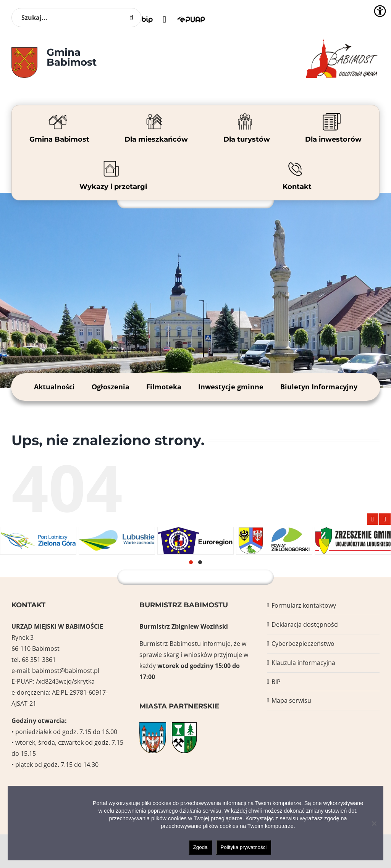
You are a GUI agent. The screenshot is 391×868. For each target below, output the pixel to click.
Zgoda (200, 847)
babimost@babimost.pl (66, 671)
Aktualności (54, 387)
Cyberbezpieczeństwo (303, 644)
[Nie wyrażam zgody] (374, 823)
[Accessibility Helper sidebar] (380, 11)
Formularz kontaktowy (304, 605)
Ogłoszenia (111, 387)
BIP (276, 682)
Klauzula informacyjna (303, 663)
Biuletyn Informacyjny (319, 387)
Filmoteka (164, 387)
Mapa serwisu (291, 700)
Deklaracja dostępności (305, 624)
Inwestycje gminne (231, 387)
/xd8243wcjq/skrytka (65, 681)
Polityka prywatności (244, 847)
